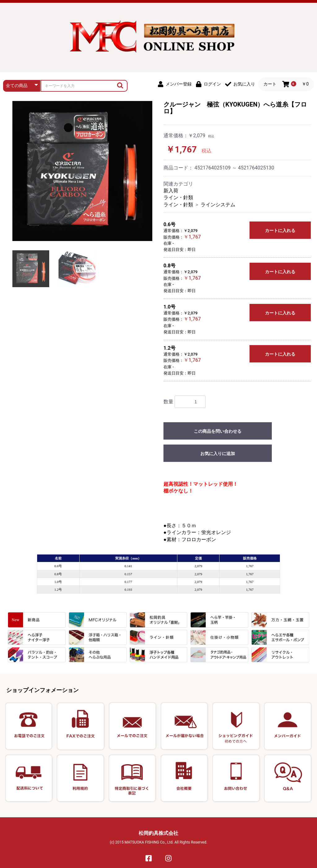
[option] (82, 171)
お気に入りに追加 (218, 454)
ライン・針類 (178, 197)
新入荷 (171, 191)
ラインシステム (218, 205)
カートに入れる (280, 230)
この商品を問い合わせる (218, 431)
